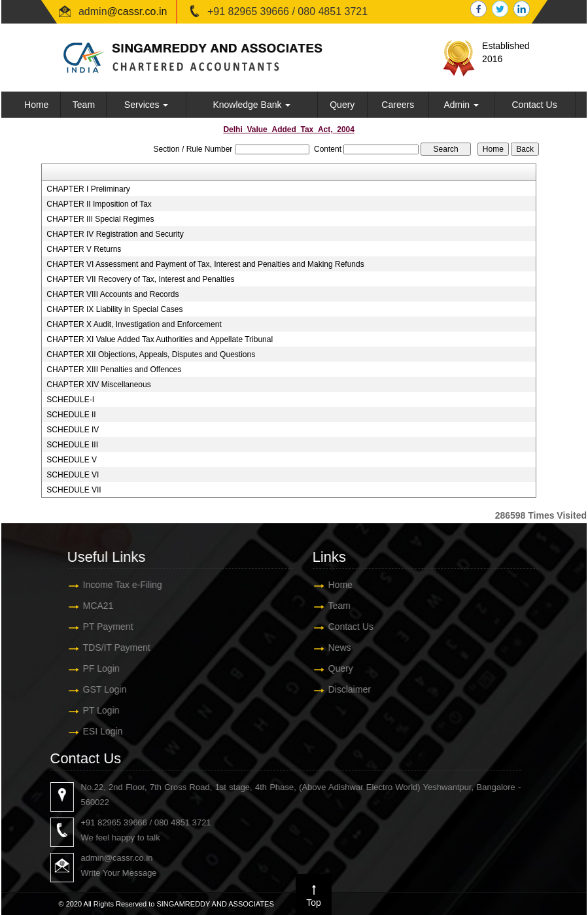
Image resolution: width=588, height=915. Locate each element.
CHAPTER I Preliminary (88, 189)
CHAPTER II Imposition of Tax (99, 204)
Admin (461, 105)
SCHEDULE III (72, 445)
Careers (398, 105)
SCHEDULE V (72, 460)
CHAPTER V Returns (84, 249)
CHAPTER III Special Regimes (100, 219)
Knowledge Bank (251, 105)
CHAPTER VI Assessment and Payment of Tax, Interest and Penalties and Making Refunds (205, 264)
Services (147, 105)
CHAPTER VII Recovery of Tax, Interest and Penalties (140, 279)
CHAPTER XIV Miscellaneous (98, 385)
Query (342, 105)
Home (36, 105)
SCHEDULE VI (73, 475)
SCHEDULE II (71, 415)
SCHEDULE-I (70, 400)
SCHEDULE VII (74, 490)
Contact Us (534, 105)
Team (84, 105)
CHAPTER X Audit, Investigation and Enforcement (134, 324)
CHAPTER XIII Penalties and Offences (114, 370)
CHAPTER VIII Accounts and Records (112, 294)
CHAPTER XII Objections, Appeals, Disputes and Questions (151, 354)
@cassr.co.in (137, 11)
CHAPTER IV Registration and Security (115, 234)
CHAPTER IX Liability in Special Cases (114, 309)
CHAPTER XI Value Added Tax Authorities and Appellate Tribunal (160, 339)
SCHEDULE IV (73, 430)
